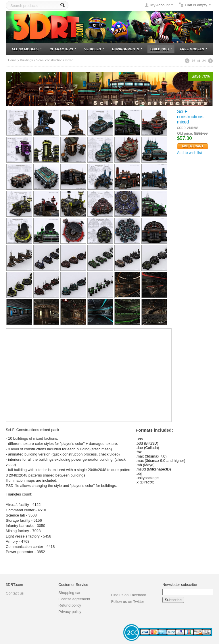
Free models (194, 49)
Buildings (161, 49)
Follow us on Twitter (128, 602)
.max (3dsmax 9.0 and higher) (161, 461)
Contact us (15, 593)
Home (12, 60)
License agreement (74, 599)
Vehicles (94, 49)
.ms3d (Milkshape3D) (153, 469)
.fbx (139, 452)
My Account (160, 5)
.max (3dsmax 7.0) (151, 456)
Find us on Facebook (129, 595)
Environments (127, 49)
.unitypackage (147, 478)
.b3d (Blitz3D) (147, 443)
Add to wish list (190, 153)
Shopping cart (70, 593)
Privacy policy (70, 612)
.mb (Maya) (145, 465)
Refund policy (70, 605)
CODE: (182, 128)
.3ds (139, 439)
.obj (139, 474)
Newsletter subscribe (180, 585)
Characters (63, 49)
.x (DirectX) (145, 482)
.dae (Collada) (147, 448)
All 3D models (27, 49)
